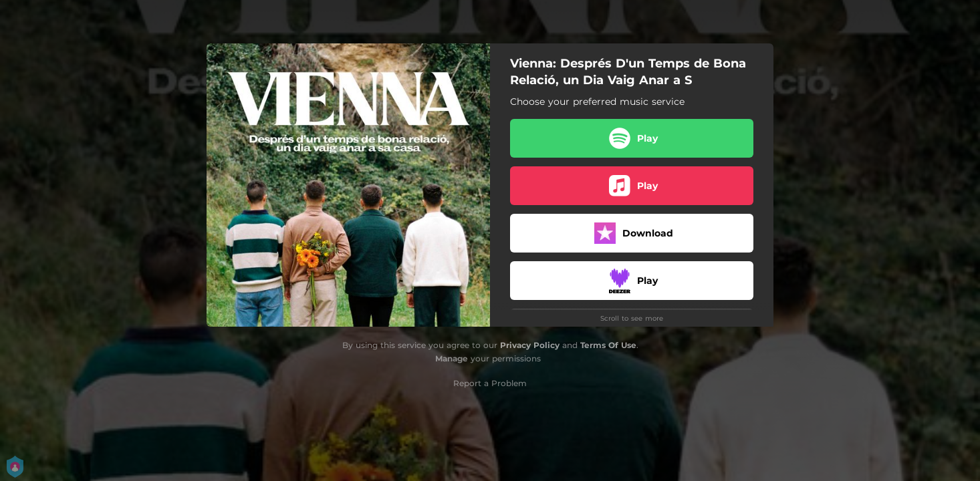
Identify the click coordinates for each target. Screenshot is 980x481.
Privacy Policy (530, 345)
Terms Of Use (608, 345)
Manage (452, 358)
